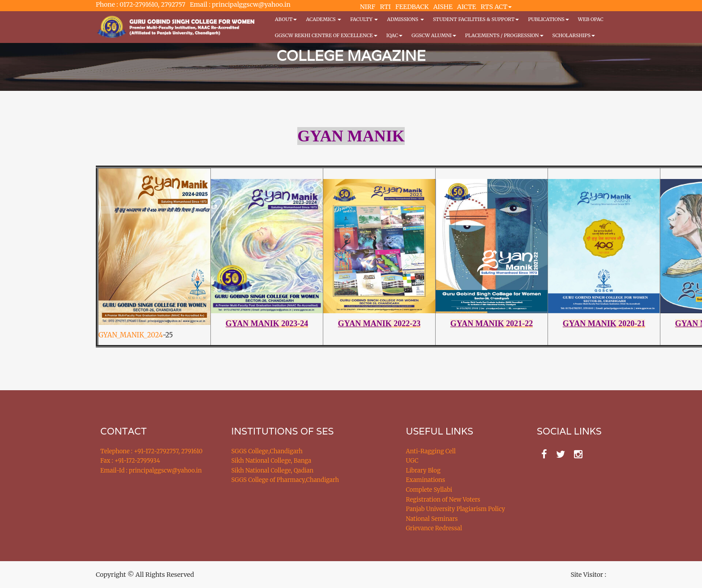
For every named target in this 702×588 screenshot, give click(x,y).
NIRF (368, 7)
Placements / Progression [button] (504, 35)
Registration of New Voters (443, 500)
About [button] (286, 19)
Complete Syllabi (429, 490)
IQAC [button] (394, 35)
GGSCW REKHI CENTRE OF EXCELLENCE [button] (326, 35)
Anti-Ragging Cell (431, 451)
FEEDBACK (412, 7)
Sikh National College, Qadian (273, 471)
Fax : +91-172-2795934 (130, 461)
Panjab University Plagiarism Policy (456, 509)
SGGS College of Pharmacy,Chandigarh (285, 480)
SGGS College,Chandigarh (267, 451)
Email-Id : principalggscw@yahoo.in (151, 471)
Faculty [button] (364, 19)
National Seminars (432, 519)
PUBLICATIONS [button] (548, 19)
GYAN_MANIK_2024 (131, 335)
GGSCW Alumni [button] (434, 35)
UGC (412, 461)
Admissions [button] (405, 19)
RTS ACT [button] (497, 7)
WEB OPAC (591, 19)
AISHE (443, 7)
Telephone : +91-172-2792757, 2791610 (151, 451)
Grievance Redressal (434, 528)
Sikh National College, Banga (272, 461)
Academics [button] (323, 19)
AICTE (467, 7)
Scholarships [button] (574, 35)
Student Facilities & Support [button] (476, 19)
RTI (385, 7)
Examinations (426, 480)
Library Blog (423, 471)
